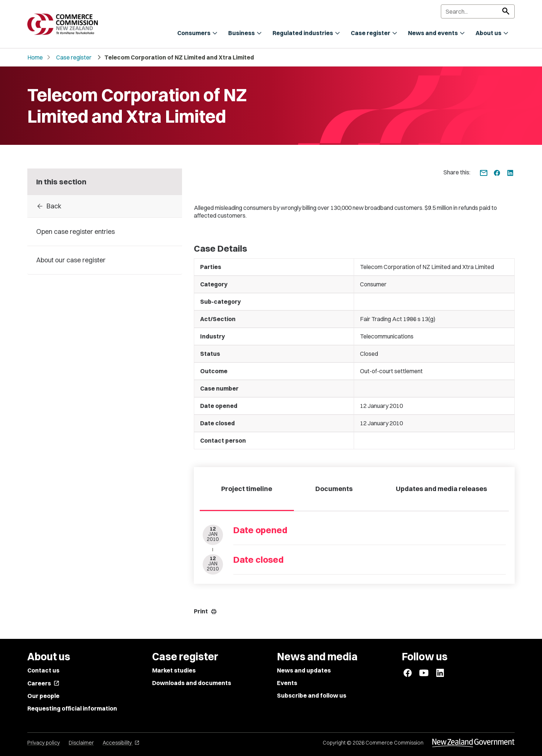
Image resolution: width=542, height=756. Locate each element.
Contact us (43, 670)
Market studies (174, 670)
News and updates (304, 670)
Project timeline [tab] (247, 489)
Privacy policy (44, 743)
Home (35, 57)
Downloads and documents (192, 683)
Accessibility (121, 743)
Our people (43, 696)
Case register (74, 57)
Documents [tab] (334, 489)
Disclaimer (81, 743)
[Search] (478, 11)
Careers (43, 683)
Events (287, 683)
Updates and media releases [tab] (441, 489)
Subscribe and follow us (312, 695)
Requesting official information (72, 708)
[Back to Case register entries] (105, 206)
